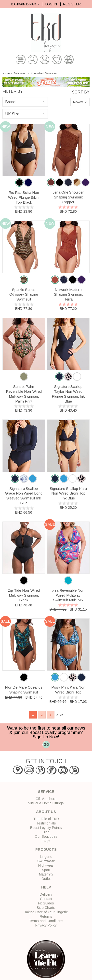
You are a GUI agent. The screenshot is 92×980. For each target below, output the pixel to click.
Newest (78, 102)
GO (46, 745)
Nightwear (46, 865)
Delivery (46, 894)
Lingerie (46, 857)
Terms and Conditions (46, 921)
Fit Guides (46, 903)
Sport (46, 870)
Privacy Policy (46, 925)
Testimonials (46, 823)
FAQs (46, 841)
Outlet (46, 879)
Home (6, 73)
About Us (46, 812)
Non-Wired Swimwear (44, 73)
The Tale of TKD (46, 819)
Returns (46, 916)
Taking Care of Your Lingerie (46, 912)
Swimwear (20, 73)
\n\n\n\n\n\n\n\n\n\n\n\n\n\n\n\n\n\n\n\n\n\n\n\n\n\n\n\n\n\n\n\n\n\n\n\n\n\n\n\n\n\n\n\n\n (25, 114)
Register (72, 4)
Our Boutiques (46, 836)
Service (46, 791)
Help (46, 887)
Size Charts (46, 908)
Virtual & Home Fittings (46, 803)
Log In (51, 4)
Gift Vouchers (46, 799)
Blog (46, 832)
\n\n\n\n (25, 102)
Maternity (46, 874)
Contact (46, 899)
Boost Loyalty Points (46, 828)
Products (46, 849)
